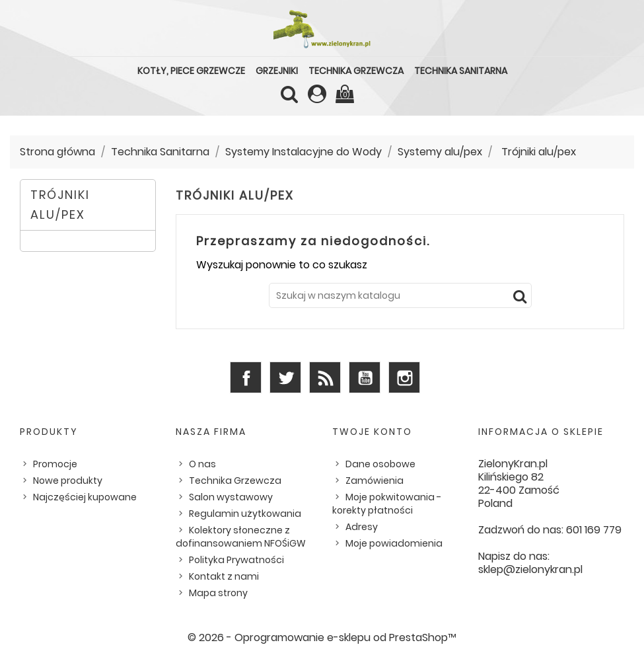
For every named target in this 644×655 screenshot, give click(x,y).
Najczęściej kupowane (85, 497)
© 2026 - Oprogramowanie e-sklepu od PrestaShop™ (322, 637)
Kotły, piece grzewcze (191, 71)
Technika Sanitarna (461, 71)
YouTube (365, 377)
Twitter (285, 377)
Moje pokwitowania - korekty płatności (387, 504)
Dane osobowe (380, 464)
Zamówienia (375, 481)
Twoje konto (372, 432)
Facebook (246, 377)
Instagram (404, 377)
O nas (202, 464)
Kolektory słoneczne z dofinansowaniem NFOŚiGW (241, 537)
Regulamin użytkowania (245, 514)
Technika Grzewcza (356, 71)
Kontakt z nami (224, 576)
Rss (325, 377)
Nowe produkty (68, 481)
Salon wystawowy (231, 497)
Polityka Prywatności (236, 560)
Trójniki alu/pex (60, 205)
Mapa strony (218, 593)
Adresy (362, 527)
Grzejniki (277, 71)
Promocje (55, 464)
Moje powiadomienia (394, 543)
